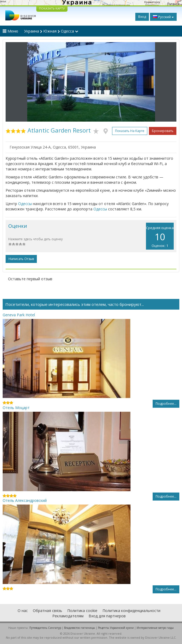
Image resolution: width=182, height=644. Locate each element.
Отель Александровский (25, 500)
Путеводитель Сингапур (45, 628)
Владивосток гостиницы (80, 628)
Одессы (25, 204)
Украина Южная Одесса (51, 31)
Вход (142, 17)
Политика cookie (82, 611)
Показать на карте (130, 131)
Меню (10, 31)
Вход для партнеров (107, 616)
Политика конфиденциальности (131, 611)
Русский (163, 17)
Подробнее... (166, 404)
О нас (23, 611)
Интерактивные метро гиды (155, 628)
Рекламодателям (68, 616)
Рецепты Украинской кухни (116, 628)
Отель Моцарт (16, 408)
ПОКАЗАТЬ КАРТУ (52, 8)
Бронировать (163, 131)
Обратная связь (48, 611)
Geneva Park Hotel (19, 315)
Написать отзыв (21, 259)
